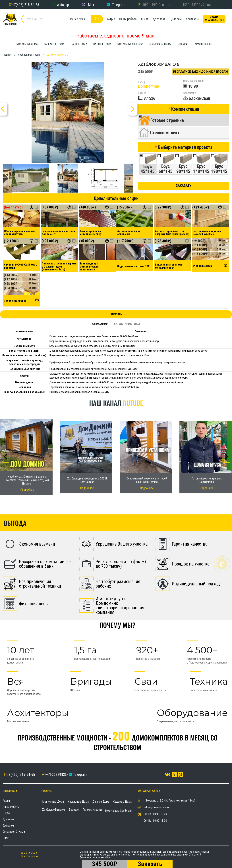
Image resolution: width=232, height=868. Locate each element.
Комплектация (185, 109)
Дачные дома (101, 802)
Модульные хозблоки (118, 811)
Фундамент (189, 93)
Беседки (74, 810)
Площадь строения (194, 81)
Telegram (119, 5)
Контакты (192, 19)
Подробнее (27, 490)
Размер (142, 93)
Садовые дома (123, 802)
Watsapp (63, 5)
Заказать (184, 186)
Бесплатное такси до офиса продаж (201, 72)
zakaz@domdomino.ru (157, 807)
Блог (6, 838)
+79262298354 (57, 775)
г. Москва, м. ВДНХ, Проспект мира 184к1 (169, 801)
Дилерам (176, 19)
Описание (100, 324)
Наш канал (116, 403)
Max (91, 5)
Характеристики (127, 324)
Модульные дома (53, 802)
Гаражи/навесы (92, 810)
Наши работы (128, 19)
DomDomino (149, 86)
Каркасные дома (78, 802)
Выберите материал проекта (185, 147)
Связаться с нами (14, 832)
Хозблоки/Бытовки (54, 810)
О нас (145, 19)
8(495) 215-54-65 (20, 775)
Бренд (141, 82)
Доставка (159, 19)
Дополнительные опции (116, 198)
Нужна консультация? (214, 19)
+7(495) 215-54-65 (26, 5)
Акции (111, 19)
